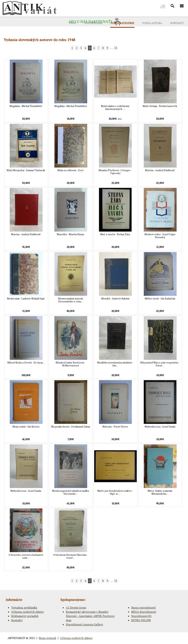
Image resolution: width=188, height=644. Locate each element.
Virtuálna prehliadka (24, 607)
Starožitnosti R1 (141, 616)
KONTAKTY (177, 23)
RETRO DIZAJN (141, 620)
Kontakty (17, 620)
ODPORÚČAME (93, 23)
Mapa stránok (47, 638)
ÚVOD (73, 23)
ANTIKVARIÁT (16, 638)
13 (116, 48)
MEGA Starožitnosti (144, 612)
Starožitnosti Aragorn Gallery (85, 624)
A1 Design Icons (76, 607)
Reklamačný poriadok (25, 616)
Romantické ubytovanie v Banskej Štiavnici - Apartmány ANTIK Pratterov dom (90, 616)
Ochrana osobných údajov (28, 612)
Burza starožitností (143, 607)
